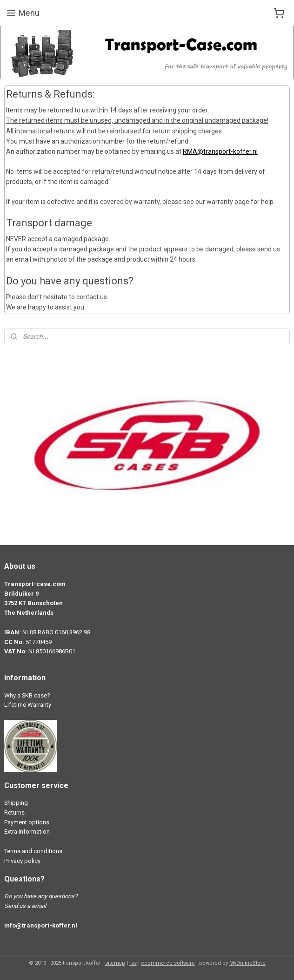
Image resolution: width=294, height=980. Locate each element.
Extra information (27, 832)
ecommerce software (168, 963)
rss (133, 963)
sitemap (115, 963)
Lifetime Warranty (28, 705)
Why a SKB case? (27, 695)
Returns (14, 812)
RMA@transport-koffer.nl (220, 152)
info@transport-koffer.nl (41, 925)
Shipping (16, 803)
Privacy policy (22, 861)
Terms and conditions (33, 851)
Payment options (27, 822)
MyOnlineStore (247, 963)
